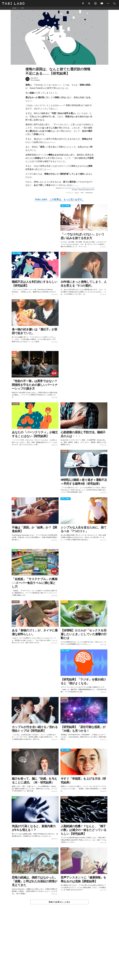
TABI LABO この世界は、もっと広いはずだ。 (59, 200)
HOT (82, 193)
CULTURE (16, 301)
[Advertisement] (59, 948)
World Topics (89, 193)
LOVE (63, 254)
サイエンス (70, 193)
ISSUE (15, 551)
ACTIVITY (64, 602)
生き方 (77, 193)
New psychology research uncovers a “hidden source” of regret (78, 189)
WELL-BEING (65, 206)
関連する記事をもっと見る (59, 902)
